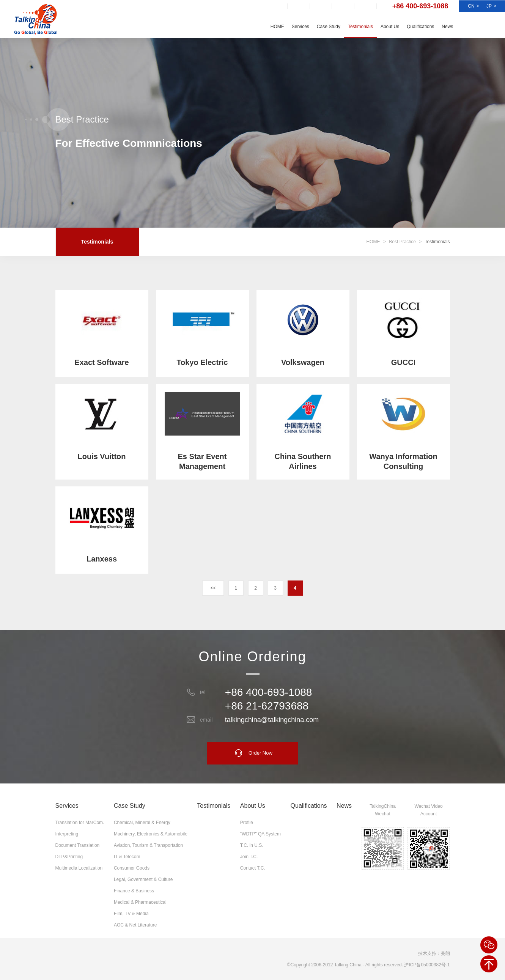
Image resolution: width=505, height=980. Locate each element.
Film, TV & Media (131, 914)
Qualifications (420, 27)
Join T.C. (249, 857)
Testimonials (360, 27)
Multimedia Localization (79, 868)
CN (473, 6)
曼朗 (445, 953)
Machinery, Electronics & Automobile (151, 834)
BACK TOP (489, 964)
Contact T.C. (253, 868)
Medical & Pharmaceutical (140, 902)
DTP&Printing (69, 857)
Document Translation (78, 845)
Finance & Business (134, 891)
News (447, 27)
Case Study (329, 27)
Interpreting (67, 834)
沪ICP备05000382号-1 (427, 965)
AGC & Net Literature (135, 925)
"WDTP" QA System (260, 834)
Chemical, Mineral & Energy (142, 823)
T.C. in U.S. (252, 845)
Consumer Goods (132, 868)
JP (491, 6)
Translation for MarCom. (80, 823)
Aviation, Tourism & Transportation (148, 845)
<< (213, 588)
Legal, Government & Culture (143, 879)
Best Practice (402, 242)
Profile (247, 823)
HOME (277, 27)
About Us (390, 27)
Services (300, 27)
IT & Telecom (127, 857)
